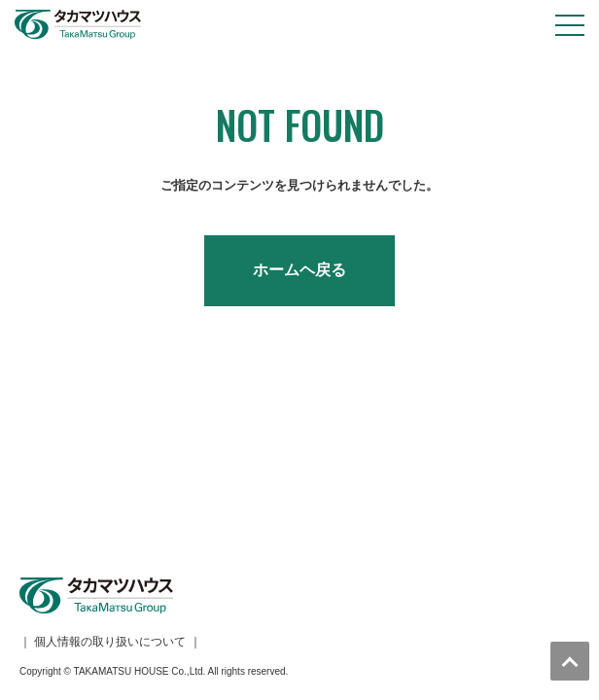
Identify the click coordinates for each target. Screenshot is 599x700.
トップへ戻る (570, 661)
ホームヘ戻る (299, 270)
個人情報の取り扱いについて (110, 467)
